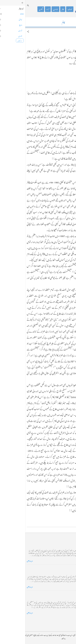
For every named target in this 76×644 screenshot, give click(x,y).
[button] (3, 32)
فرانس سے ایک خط (68, 594)
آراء (23, 9)
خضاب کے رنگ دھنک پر (66, 568)
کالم (38, 9)
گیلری (16, 9)
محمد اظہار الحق (59, 9)
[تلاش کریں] (3, 5)
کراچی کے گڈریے (68, 542)
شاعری (30, 9)
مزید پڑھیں (5, 561)
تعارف (45, 9)
